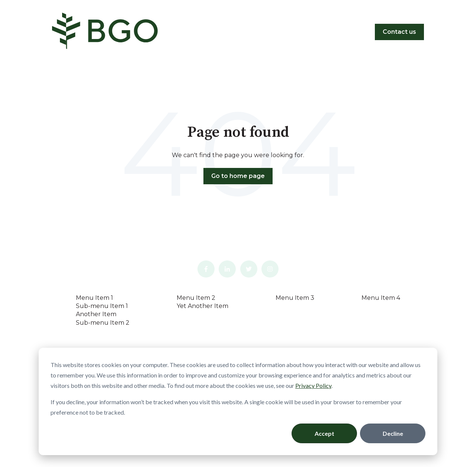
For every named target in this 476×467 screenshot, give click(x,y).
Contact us (399, 32)
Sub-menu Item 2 (103, 323)
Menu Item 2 (196, 298)
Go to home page (238, 176)
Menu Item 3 (295, 298)
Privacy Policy (313, 385)
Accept (324, 433)
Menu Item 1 (94, 298)
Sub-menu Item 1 (102, 306)
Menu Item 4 (381, 298)
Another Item (96, 314)
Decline (393, 433)
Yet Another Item (202, 306)
